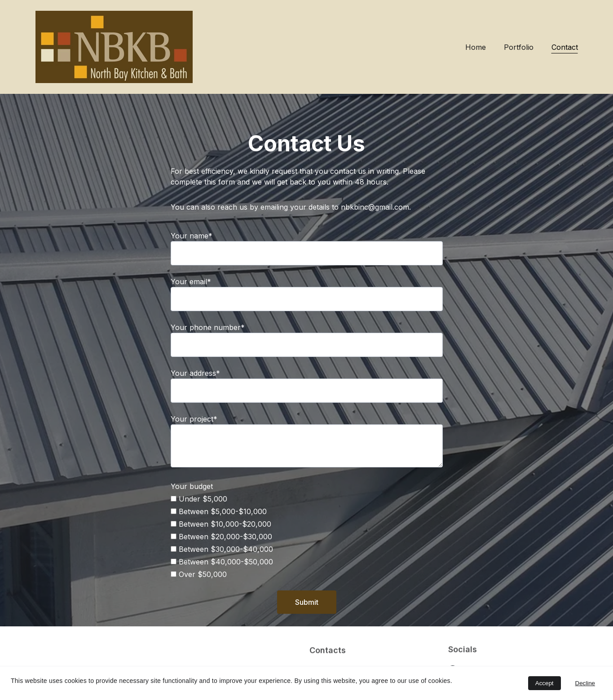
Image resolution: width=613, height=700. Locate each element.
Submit (307, 603)
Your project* (194, 420)
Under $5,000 (199, 500)
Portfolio (519, 47)
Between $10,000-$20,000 (221, 525)
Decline (585, 683)
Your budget (192, 488)
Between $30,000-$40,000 (222, 550)
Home (476, 47)
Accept (545, 683)
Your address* (195, 374)
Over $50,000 (199, 576)
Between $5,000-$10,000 (219, 513)
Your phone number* (208, 329)
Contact (565, 47)
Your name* (192, 237)
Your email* (191, 283)
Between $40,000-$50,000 (222, 563)
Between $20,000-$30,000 (221, 538)
